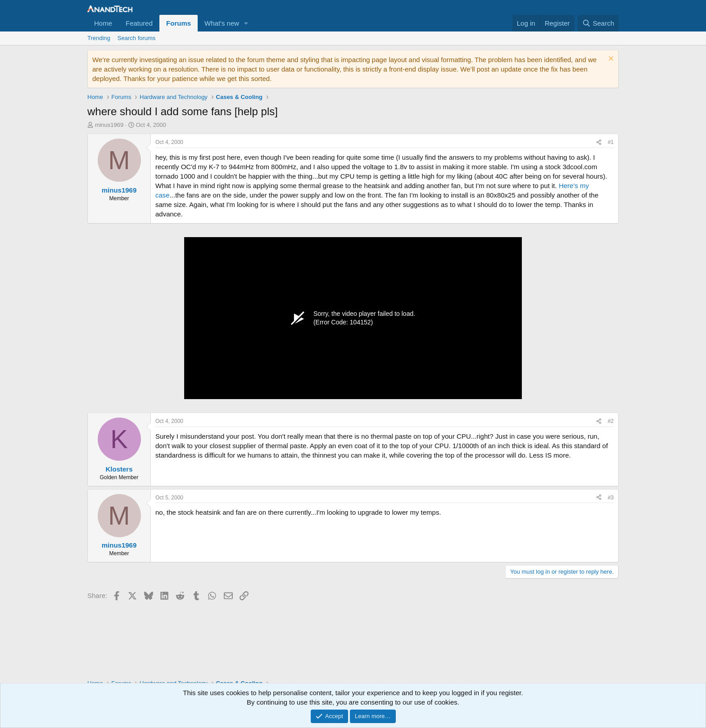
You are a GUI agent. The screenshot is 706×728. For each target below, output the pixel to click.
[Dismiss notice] (610, 60)
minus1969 (109, 125)
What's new (222, 23)
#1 (611, 142)
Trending (99, 38)
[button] (246, 23)
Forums (179, 23)
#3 (611, 498)
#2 (611, 421)
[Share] (599, 142)
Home (103, 23)
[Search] (598, 23)
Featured (139, 23)
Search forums (137, 38)
